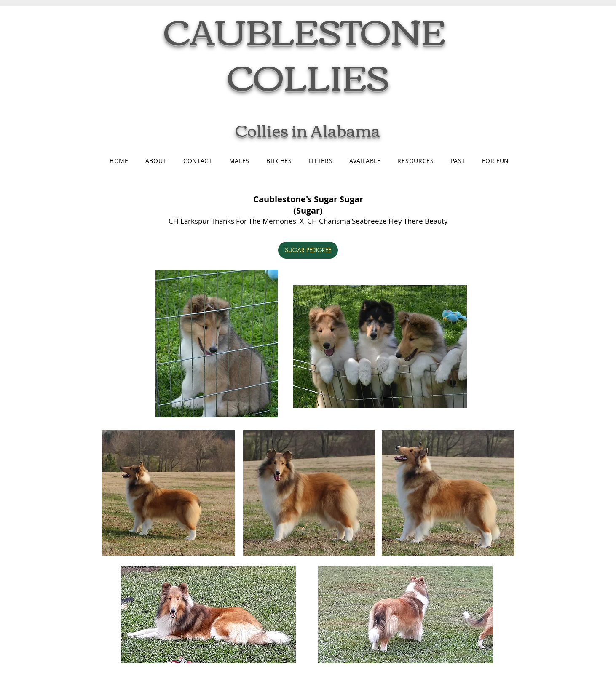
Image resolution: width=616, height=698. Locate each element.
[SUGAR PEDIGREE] (308, 250)
